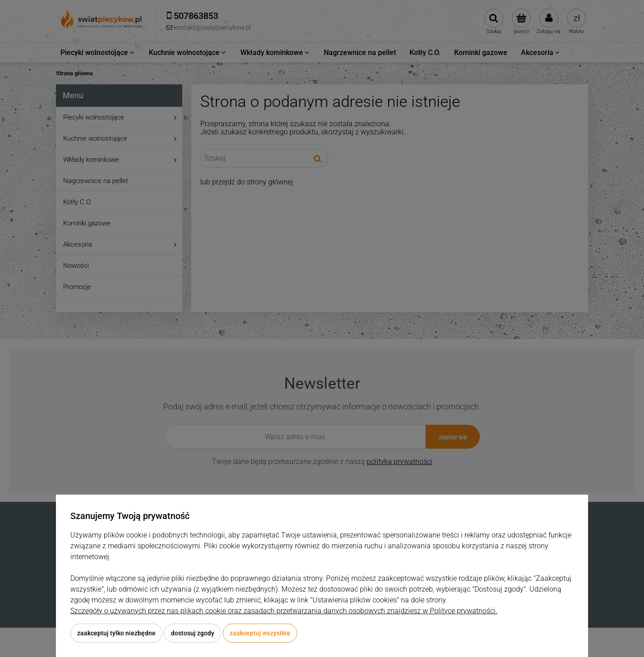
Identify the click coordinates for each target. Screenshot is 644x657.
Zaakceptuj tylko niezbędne (116, 633)
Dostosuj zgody (193, 633)
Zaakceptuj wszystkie (260, 633)
